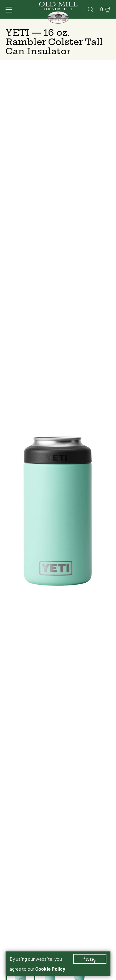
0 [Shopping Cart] (102, 9)
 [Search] (91, 9)
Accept (90, 959)
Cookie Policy (50, 969)
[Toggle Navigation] (9, 10)
